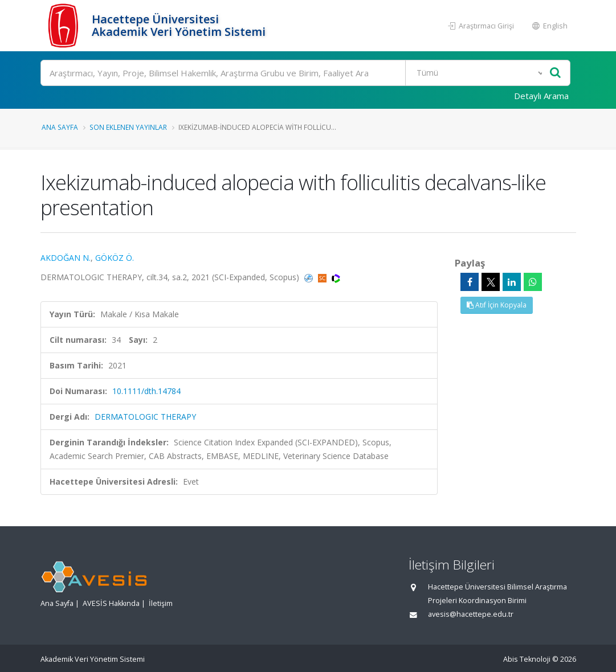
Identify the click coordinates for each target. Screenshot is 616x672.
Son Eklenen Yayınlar (128, 127)
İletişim (161, 603)
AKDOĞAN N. (66, 258)
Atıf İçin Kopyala (497, 305)
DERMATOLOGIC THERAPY (145, 417)
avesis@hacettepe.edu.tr (471, 614)
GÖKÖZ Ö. (115, 258)
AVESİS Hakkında (111, 603)
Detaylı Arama (541, 96)
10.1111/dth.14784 (146, 391)
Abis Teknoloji (527, 659)
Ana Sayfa (60, 127)
